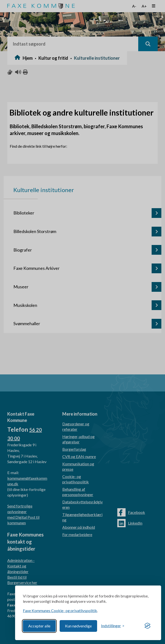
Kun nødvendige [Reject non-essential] (78, 626)
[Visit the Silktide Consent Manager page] (147, 626)
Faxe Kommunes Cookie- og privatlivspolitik (60, 610)
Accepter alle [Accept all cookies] (39, 626)
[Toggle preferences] (113, 626)
